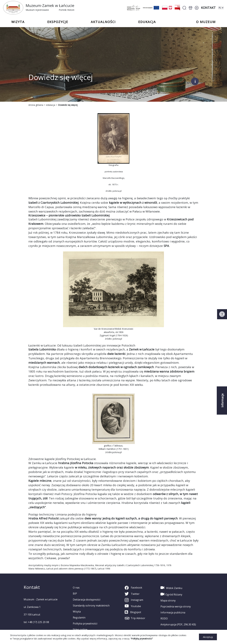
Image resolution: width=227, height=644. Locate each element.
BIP (75, 594)
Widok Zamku (171, 588)
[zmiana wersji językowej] (221, 8)
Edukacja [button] (147, 22)
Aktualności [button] (103, 22)
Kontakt (208, 8)
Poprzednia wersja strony (176, 606)
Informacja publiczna (173, 612)
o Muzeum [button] (206, 22)
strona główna (36, 105)
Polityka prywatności (85, 624)
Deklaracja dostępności (87, 600)
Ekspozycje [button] (58, 22)
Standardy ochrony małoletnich (91, 606)
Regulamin (79, 618)
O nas (76, 588)
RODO (164, 618)
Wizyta (77, 612)
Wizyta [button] (18, 22)
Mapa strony (168, 600)
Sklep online (80, 629)
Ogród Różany (171, 594)
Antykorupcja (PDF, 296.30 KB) (178, 624)
